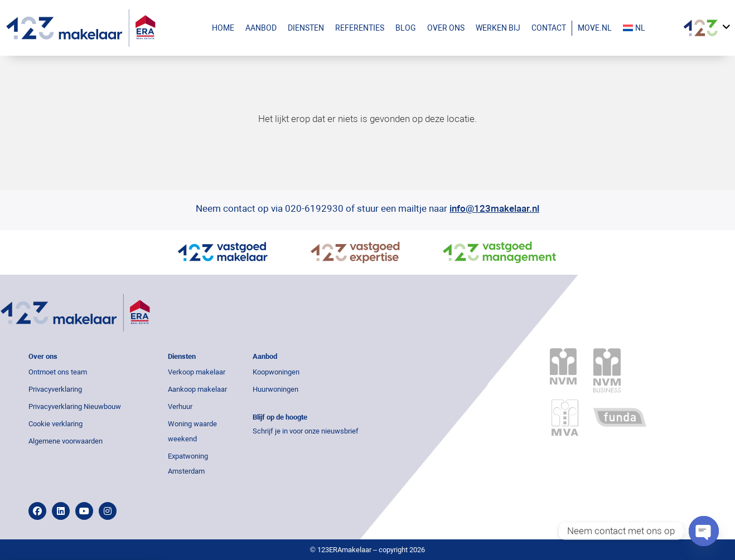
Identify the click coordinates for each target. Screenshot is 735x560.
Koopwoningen (276, 372)
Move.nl (595, 28)
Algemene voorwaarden (66, 441)
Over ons (446, 28)
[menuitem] (645, 28)
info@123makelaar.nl (494, 208)
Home (223, 28)
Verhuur (180, 406)
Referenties (360, 28)
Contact (549, 28)
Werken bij (498, 28)
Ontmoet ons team (58, 372)
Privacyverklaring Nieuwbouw (75, 406)
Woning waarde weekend (192, 431)
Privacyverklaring (55, 389)
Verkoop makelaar (197, 372)
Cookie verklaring (55, 424)
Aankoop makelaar (197, 389)
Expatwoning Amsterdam (188, 464)
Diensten (306, 28)
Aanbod (264, 28)
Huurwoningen (275, 389)
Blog (406, 28)
